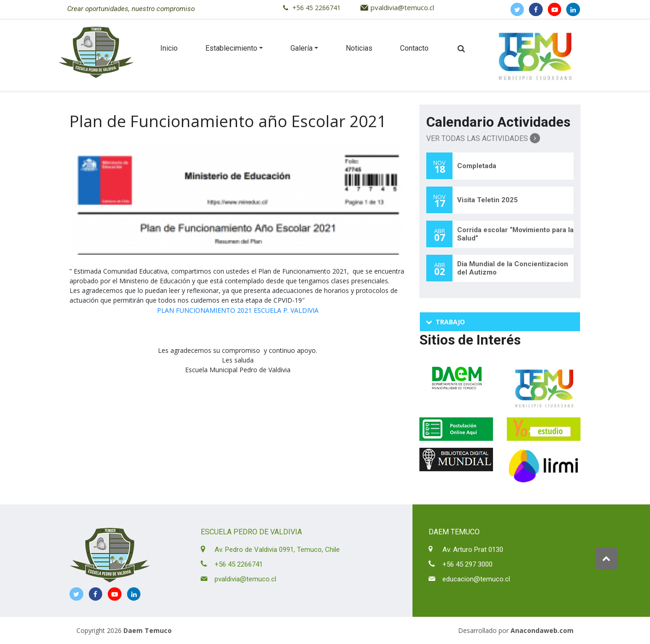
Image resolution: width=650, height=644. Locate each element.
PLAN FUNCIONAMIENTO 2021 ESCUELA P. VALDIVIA (238, 310)
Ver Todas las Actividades (483, 138)
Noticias (359, 48)
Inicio (169, 48)
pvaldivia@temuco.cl (402, 7)
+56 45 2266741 (316, 8)
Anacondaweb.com (542, 630)
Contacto (414, 48)
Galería (302, 48)
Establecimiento (231, 48)
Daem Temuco (148, 630)
